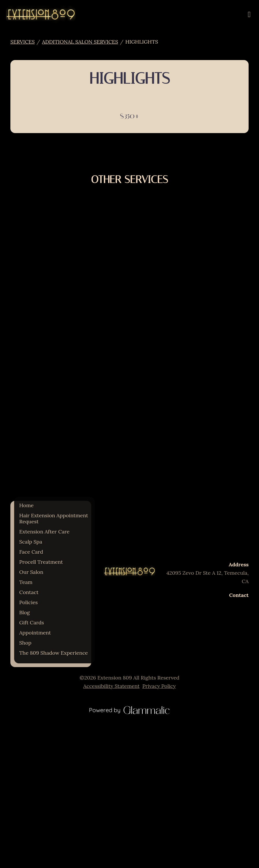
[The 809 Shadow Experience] (54, 653)
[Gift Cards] (32, 622)
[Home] (27, 505)
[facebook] (130, 591)
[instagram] (123, 591)
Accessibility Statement (111, 686)
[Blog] (25, 612)
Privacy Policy (159, 686)
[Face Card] (31, 552)
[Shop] (25, 643)
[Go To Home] (41, 14)
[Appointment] (35, 633)
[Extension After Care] (44, 532)
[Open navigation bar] (249, 15)
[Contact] (29, 592)
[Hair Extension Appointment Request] (54, 518)
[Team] (26, 582)
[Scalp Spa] (31, 542)
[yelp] (136, 591)
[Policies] (29, 602)
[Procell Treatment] (41, 562)
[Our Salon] (31, 572)
